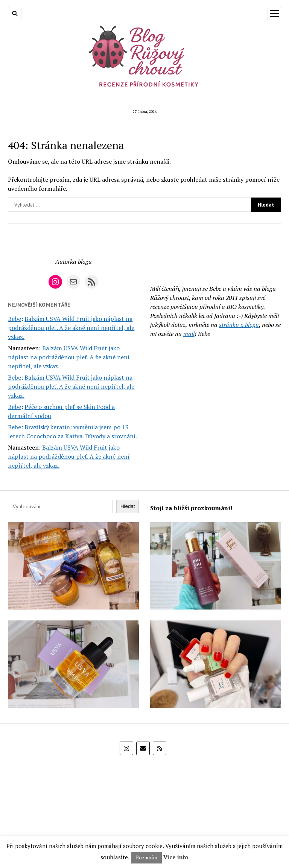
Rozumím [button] (147, 857)
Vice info (176, 857)
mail (189, 334)
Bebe (14, 319)
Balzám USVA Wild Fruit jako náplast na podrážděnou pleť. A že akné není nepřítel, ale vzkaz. (71, 328)
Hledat (128, 506)
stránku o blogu (239, 325)
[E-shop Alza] (144, 801)
